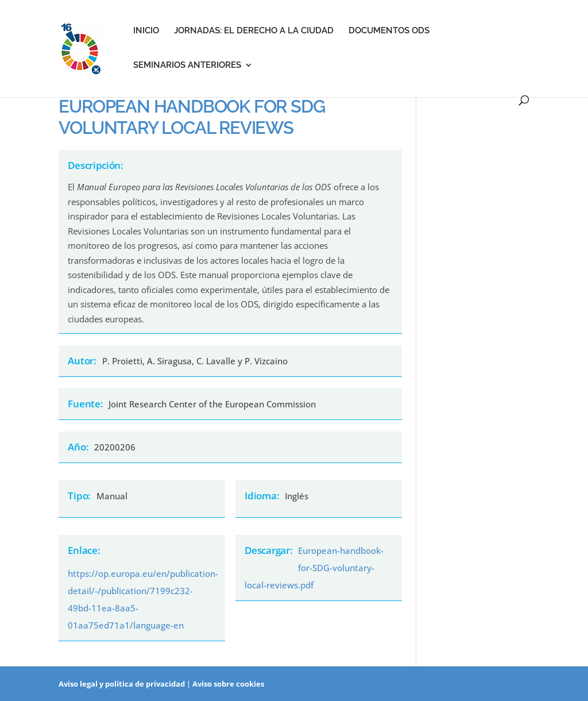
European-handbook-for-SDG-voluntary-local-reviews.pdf (314, 568)
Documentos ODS (389, 31)
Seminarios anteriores (187, 66)
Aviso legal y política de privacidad (122, 684)
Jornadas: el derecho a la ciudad (254, 31)
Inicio (146, 31)
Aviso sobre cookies (228, 684)
